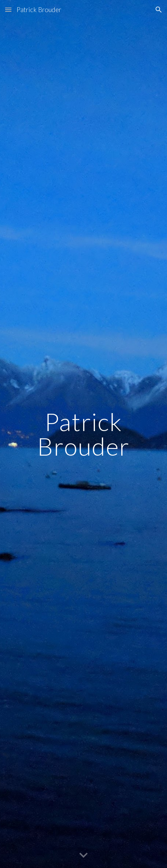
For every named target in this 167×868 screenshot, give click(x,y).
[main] (83, 434)
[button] (8, 10)
